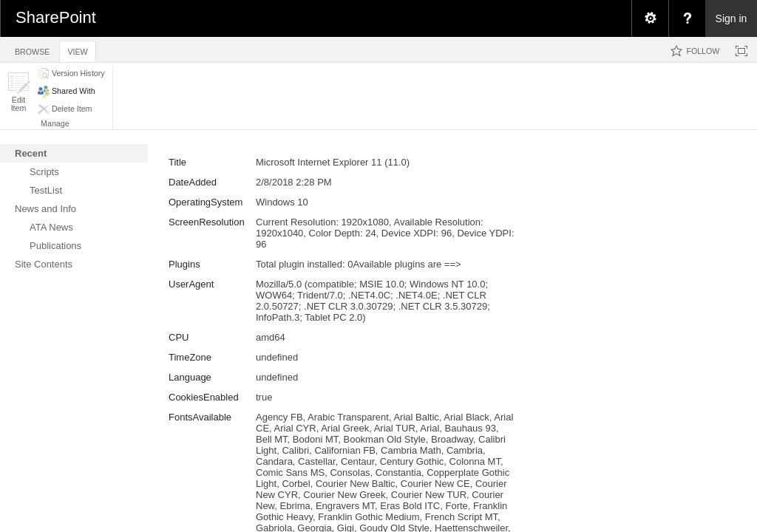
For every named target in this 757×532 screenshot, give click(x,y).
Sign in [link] (731, 18)
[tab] (32, 49)
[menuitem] (650, 18)
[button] (18, 92)
